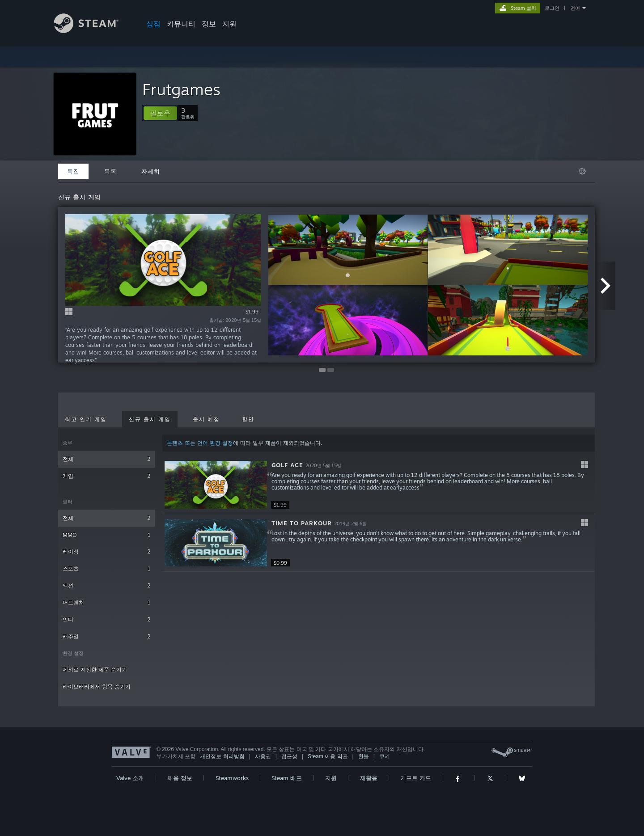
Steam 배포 (287, 778)
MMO (107, 535)
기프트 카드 (416, 778)
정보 (209, 24)
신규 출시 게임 (150, 419)
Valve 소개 (130, 778)
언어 (575, 8)
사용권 (263, 756)
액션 (107, 585)
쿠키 (385, 756)
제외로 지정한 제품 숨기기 (95, 669)
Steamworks (232, 778)
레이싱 (107, 551)
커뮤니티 (181, 24)
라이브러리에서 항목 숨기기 (97, 686)
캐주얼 (107, 636)
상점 (153, 24)
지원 (229, 24)
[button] (160, 113)
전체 (107, 459)
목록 (110, 171)
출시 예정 (206, 419)
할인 (248, 419)
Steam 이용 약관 (328, 756)
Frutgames (181, 89)
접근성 (289, 756)
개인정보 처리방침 (222, 756)
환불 (364, 756)
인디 (107, 619)
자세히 (151, 171)
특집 (73, 171)
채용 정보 (180, 778)
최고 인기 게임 (86, 419)
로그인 (552, 8)
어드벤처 (107, 602)
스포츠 (107, 568)
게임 (107, 476)
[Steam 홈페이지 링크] (93, 31)
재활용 (369, 778)
